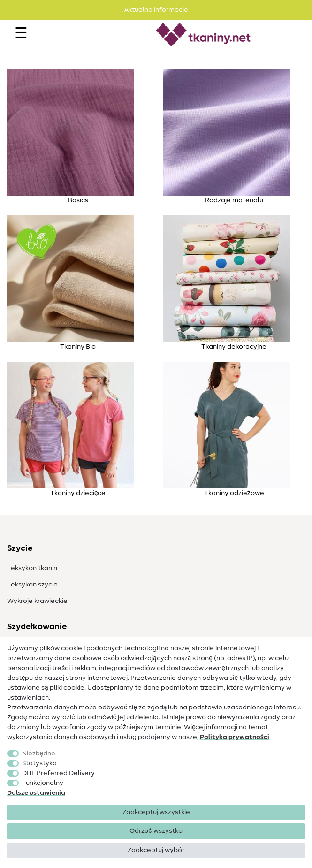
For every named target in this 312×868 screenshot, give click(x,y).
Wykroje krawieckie (37, 601)
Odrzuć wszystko (156, 831)
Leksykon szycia (32, 585)
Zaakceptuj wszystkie (156, 812)
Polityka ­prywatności (235, 737)
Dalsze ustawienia (36, 793)
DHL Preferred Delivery (58, 773)
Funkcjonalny (43, 783)
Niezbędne (39, 754)
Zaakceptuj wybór (156, 850)
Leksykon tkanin (32, 568)
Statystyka (39, 763)
